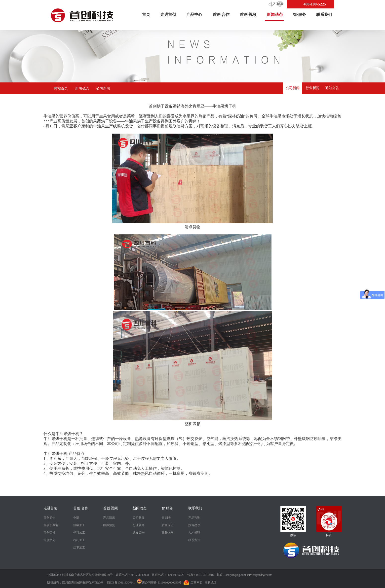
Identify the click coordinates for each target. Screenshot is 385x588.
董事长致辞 (51, 525)
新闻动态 (275, 17)
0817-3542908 (140, 575)
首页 (146, 15)
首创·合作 (221, 15)
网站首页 (61, 88)
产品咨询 (194, 518)
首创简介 (49, 518)
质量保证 (167, 525)
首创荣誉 (49, 533)
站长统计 (211, 583)
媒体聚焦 (109, 525)
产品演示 (109, 518)
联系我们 (324, 15)
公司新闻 (103, 88)
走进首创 (168, 15)
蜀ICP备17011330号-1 (121, 583)
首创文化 (49, 540)
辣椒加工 (79, 525)
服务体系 (167, 533)
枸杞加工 (79, 540)
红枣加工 (79, 548)
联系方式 (194, 540)
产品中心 (194, 15)
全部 (76, 518)
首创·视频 (248, 15)
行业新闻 (312, 88)
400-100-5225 (315, 4)
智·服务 (300, 15)
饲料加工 (79, 533)
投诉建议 (194, 525)
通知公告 (332, 88)
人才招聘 (194, 533)
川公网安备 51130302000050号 (159, 583)
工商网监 (196, 583)
